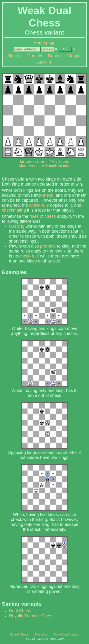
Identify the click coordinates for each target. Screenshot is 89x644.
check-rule (39, 205)
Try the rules (59, 161)
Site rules (41, 634)
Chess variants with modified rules (44, 166)
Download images (66, 634)
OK (65, 49)
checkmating (14, 210)
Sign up (14, 56)
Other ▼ (45, 62)
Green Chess (19, 634)
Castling (17, 226)
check (48, 195)
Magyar (75, 56)
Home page (44, 43)
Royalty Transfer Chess (31, 616)
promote (48, 246)
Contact (35, 56)
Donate (55, 56)
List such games (33, 161)
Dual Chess (20, 611)
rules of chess (43, 216)
